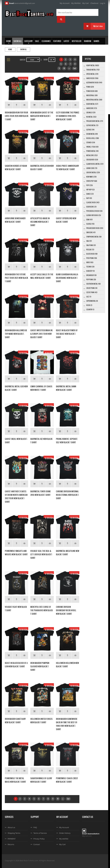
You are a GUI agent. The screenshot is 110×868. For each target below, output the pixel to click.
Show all (23, 49)
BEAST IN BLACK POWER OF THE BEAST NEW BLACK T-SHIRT (67, 334)
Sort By (23, 60)
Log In (103, 3)
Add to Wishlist (17, 105)
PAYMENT (12, 839)
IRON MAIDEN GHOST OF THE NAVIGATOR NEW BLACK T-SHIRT (42, 116)
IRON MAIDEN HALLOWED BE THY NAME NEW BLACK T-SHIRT (16, 334)
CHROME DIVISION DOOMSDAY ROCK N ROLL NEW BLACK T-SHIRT (66, 610)
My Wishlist (76, 3)
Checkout (94, 3)
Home (10, 49)
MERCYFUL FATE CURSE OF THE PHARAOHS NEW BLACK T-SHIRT (41, 610)
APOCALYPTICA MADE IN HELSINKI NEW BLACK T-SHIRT (40, 222)
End (75, 68)
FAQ (35, 827)
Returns (11, 844)
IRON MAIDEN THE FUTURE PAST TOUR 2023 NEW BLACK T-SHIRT (16, 278)
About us (11, 827)
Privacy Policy (39, 839)
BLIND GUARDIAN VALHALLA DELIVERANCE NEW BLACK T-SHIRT (67, 278)
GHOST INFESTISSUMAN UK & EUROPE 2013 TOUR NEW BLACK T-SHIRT (41, 334)
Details (24, 105)
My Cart (86, 3)
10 (64, 68)
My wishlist (64, 839)
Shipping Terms (14, 833)
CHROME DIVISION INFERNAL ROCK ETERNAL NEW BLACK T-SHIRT (68, 495)
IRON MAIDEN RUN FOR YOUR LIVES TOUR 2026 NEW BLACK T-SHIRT (17, 116)
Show (46, 60)
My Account (65, 3)
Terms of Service (40, 833)
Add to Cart (9, 105)
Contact (37, 844)
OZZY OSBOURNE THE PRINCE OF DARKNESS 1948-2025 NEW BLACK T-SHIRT (68, 116)
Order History (65, 833)
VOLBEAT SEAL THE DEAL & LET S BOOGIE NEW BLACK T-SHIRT (41, 554)
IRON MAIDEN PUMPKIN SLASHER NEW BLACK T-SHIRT (40, 666)
